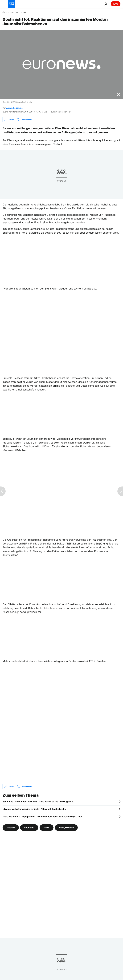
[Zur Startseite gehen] (12, 4)
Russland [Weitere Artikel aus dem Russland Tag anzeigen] (29, 828)
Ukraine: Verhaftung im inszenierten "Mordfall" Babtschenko (34, 809)
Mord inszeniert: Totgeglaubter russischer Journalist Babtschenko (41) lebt (42, 816)
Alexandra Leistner (15, 108)
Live (116, 4)
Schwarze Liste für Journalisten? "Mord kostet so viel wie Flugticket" (39, 801)
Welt (25, 12)
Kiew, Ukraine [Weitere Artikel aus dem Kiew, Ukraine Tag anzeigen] (66, 828)
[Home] (4, 12)
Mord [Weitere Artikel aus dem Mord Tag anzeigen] (47, 828)
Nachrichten (14, 12)
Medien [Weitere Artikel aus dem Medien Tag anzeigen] (11, 828)
